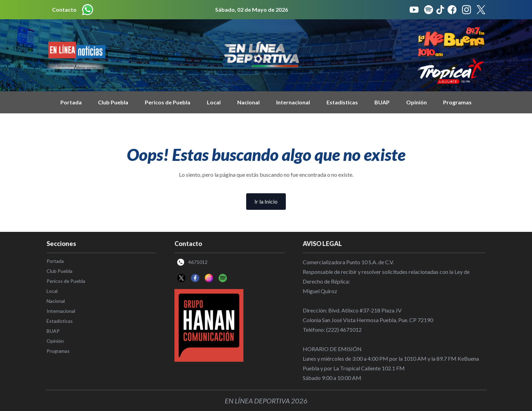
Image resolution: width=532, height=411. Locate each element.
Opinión (416, 102)
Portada (71, 102)
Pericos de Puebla (168, 102)
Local (214, 102)
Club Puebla (113, 102)
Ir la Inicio (266, 201)
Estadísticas (342, 102)
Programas (457, 102)
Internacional (293, 102)
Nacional (248, 102)
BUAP (382, 102)
